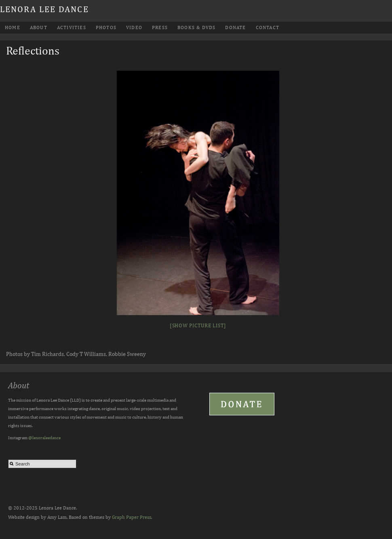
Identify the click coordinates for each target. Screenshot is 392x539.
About (39, 27)
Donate (235, 27)
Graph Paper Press (132, 517)
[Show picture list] (198, 325)
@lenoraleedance (44, 437)
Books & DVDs (196, 27)
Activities (72, 27)
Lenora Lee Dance (44, 9)
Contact (268, 27)
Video (134, 27)
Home (13, 27)
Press (160, 27)
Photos (106, 27)
